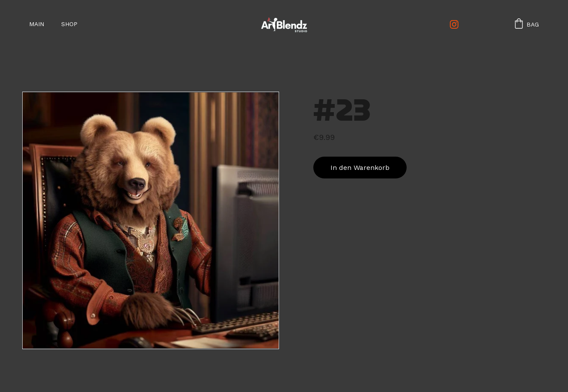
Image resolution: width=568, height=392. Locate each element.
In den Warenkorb (360, 168)
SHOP (69, 24)
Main (37, 24)
